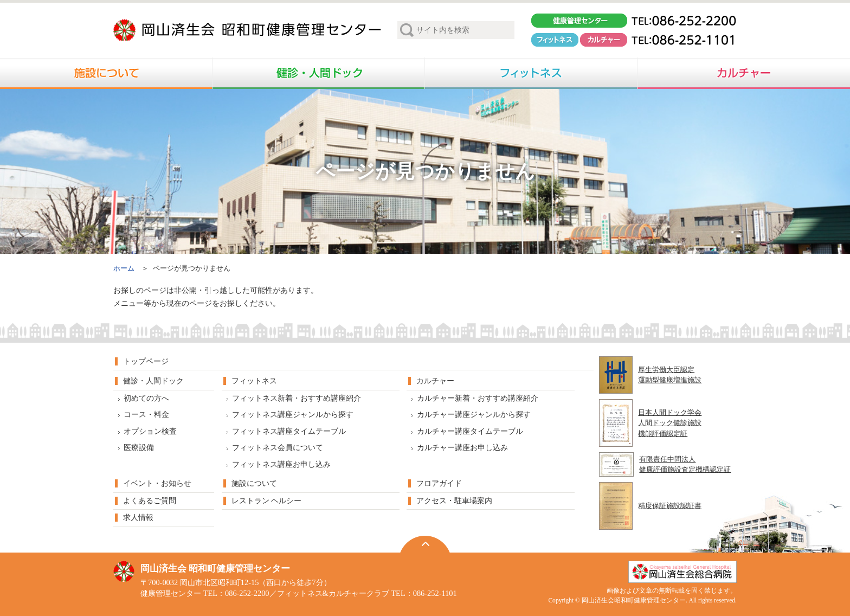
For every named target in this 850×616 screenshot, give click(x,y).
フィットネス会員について (278, 448)
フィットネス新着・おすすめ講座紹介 (297, 398)
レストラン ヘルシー (266, 501)
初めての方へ (146, 398)
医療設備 (139, 448)
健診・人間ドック (153, 381)
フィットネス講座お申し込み (281, 464)
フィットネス (254, 381)
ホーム (124, 268)
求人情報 (138, 518)
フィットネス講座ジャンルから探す (293, 415)
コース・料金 (146, 415)
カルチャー (435, 381)
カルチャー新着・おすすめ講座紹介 (478, 398)
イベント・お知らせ (157, 483)
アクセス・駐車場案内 (454, 501)
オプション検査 (150, 431)
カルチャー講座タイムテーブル (470, 431)
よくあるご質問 (150, 501)
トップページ (146, 361)
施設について (254, 483)
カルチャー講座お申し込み (462, 448)
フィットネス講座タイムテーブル (289, 431)
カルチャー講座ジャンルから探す (474, 415)
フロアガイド (439, 483)
